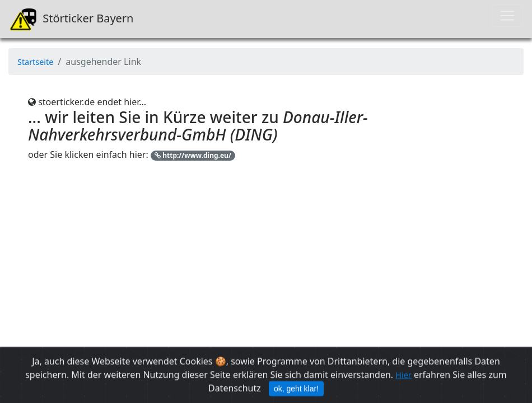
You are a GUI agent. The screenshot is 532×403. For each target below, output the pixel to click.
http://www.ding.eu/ (193, 155)
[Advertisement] (266, 269)
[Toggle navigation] (507, 16)
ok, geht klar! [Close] (296, 391)
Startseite (35, 62)
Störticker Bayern (71, 19)
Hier (403, 378)
